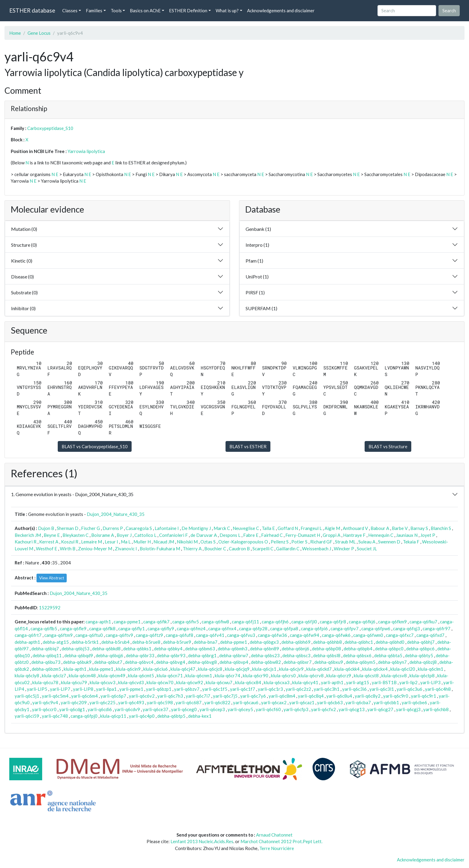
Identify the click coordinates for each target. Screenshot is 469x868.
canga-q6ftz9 (149, 635)
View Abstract (52, 578)
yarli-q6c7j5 (225, 696)
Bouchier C (215, 549)
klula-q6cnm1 (199, 675)
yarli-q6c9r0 (396, 696)
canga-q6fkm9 (392, 622)
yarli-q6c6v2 (142, 696)
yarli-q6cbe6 (414, 702)
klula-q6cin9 (128, 669)
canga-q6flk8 (102, 628)
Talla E (268, 528)
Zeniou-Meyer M (95, 549)
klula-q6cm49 (112, 675)
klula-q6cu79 (74, 682)
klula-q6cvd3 (131, 682)
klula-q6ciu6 (156, 669)
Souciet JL (367, 549)
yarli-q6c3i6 (354, 689)
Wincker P (344, 549)
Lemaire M (92, 542)
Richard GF (321, 542)
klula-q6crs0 (283, 675)
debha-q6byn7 (392, 662)
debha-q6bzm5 (46, 669)
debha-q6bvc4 (139, 662)
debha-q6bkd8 (106, 649)
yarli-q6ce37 (156, 709)
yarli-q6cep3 (212, 709)
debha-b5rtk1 (85, 642)
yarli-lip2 (408, 682)
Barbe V (400, 528)
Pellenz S (280, 542)
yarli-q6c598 (160, 702)
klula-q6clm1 (431, 669)
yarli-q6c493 (131, 702)
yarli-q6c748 (55, 716)
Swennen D (389, 542)
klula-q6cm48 (82, 675)
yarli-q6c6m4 (84, 696)
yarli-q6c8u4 (339, 696)
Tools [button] (116, 10)
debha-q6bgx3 (264, 642)
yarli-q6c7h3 (170, 696)
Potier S (299, 542)
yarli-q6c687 (189, 702)
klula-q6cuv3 (103, 682)
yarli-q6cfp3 (296, 709)
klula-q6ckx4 (375, 669)
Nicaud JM (164, 542)
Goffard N (288, 528)
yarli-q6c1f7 (243, 689)
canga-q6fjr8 (333, 622)
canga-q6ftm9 (58, 635)
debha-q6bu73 (46, 662)
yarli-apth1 (332, 682)
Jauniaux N (407, 535)
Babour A (380, 528)
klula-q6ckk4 (347, 669)
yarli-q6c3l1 (382, 689)
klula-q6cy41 (305, 682)
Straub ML (345, 542)
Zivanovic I (126, 549)
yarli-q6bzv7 (187, 689)
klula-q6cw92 (190, 682)
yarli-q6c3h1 (327, 689)
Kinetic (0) (22, 261)
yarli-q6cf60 (268, 709)
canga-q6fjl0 (304, 622)
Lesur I (111, 542)
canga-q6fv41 (210, 635)
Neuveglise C (246, 528)
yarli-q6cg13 (352, 709)
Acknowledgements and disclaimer (281, 10)
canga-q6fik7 (156, 622)
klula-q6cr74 (227, 675)
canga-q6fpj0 (84, 716)
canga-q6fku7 (423, 622)
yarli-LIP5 (37, 689)
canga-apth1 (98, 622)
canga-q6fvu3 (241, 635)
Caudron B (239, 549)
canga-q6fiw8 (215, 622)
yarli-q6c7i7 (198, 696)
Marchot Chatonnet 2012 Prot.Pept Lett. (281, 841)
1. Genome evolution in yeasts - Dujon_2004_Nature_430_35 (72, 494)
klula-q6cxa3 (277, 682)
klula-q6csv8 (394, 675)
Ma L (126, 542)
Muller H (142, 542)
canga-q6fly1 (131, 628)
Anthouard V (355, 528)
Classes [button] (70, 10)
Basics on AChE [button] (145, 10)
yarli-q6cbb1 (386, 702)
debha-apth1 (27, 642)
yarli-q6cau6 (246, 702)
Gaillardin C (288, 549)
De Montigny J (196, 528)
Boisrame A (103, 535)
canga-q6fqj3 (406, 628)
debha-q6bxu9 (329, 662)
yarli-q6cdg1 (72, 709)
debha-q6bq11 (47, 655)
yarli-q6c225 (102, 702)
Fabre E (251, 535)
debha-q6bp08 (326, 649)
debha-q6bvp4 (234, 662)
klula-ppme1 (101, 669)
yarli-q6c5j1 (27, 696)
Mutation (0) (24, 229)
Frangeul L (311, 528)
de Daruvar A (204, 535)
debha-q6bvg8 (202, 662)
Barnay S (419, 528)
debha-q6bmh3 (233, 649)
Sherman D (68, 528)
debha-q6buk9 (77, 662)
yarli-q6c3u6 (409, 689)
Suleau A (367, 542)
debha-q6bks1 (137, 649)
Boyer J (124, 535)
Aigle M (332, 528)
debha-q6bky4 (168, 649)
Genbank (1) (258, 229)
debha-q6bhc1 (359, 642)
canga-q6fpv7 (345, 628)
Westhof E (47, 549)
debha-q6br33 (140, 655)
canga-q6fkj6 (362, 622)
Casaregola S (139, 528)
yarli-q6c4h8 (438, 689)
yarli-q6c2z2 (298, 689)
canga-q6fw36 (272, 635)
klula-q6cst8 (366, 675)
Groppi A (332, 535)
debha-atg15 (56, 642)
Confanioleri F (173, 535)
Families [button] (94, 10)
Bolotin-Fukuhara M (160, 549)
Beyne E (52, 535)
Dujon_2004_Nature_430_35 (116, 514)
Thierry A (192, 549)
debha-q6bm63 (200, 649)
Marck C (222, 528)
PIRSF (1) (255, 292)
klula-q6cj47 (183, 669)
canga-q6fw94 (304, 635)
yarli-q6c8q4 (311, 696)
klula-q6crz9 (339, 675)
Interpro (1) (257, 245)
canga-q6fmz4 (191, 628)
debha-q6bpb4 (358, 649)
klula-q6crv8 (311, 675)
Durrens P (113, 528)
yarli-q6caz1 (302, 702)
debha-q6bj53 (76, 649)
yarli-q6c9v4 (45, 702)
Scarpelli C (263, 549)
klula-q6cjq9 (237, 669)
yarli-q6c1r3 (270, 689)
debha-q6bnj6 (296, 649)
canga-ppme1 (127, 622)
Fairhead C (272, 535)
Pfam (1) (254, 261)
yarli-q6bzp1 (159, 689)
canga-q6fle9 (73, 628)
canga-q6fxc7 (400, 635)
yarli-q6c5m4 (55, 696)
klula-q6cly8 (27, 675)
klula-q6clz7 (54, 675)
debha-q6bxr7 (298, 662)
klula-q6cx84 (248, 682)
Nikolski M (187, 542)
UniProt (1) (257, 277)
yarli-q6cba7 (358, 702)
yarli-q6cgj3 (408, 709)
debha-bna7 (206, 642)
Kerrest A (49, 542)
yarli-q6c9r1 (424, 696)
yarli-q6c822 (217, 702)
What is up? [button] (227, 10)
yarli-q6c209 (74, 702)
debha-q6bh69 (296, 642)
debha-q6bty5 (419, 655)
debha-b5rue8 (146, 642)
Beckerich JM (28, 535)
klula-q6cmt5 (141, 675)
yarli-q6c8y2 (368, 696)
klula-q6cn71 (170, 675)
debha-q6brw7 (234, 655)
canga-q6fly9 (161, 628)
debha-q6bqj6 (109, 655)
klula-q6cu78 (45, 682)
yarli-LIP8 (83, 689)
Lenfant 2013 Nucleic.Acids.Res (202, 841)
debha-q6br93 (171, 655)
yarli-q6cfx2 (323, 709)
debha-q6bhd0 (390, 642)
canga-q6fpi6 (314, 628)
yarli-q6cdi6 (100, 709)
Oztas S (208, 542)
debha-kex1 (200, 716)
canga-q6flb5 (44, 628)
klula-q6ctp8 (422, 675)
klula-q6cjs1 (264, 669)
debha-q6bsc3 (296, 655)
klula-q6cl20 (403, 669)
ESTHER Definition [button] (188, 10)
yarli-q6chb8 (436, 709)
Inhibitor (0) (23, 308)
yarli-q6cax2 (274, 702)
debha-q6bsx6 (357, 655)
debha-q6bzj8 (423, 662)
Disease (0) (22, 277)
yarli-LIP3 (430, 682)
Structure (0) (24, 245)
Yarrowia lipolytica (86, 151)
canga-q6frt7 (28, 635)
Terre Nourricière (277, 848)
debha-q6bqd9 (79, 655)
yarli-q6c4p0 (142, 716)
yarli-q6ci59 (27, 716)
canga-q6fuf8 (179, 635)
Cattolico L (145, 535)
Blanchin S (441, 528)
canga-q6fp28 (253, 628)
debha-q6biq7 (45, 649)
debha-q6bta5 (388, 655)
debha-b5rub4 (115, 642)
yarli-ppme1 (131, 689)
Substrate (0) (24, 292)
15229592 (50, 608)
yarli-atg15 (358, 682)
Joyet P (428, 535)
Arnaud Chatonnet (274, 835)
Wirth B (68, 549)
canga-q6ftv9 (119, 635)
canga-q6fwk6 (336, 635)
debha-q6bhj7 (421, 642)
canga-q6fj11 (245, 622)
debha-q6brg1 (202, 655)
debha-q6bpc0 (389, 649)
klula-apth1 (75, 669)
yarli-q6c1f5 (215, 689)
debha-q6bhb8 (328, 642)
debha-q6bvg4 (171, 662)
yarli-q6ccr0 (44, 709)
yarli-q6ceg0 (184, 709)
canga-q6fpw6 (376, 628)
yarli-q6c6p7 (113, 696)
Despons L (230, 535)
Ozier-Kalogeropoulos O (243, 542)
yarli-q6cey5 (240, 709)
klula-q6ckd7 (319, 669)
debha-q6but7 (108, 662)
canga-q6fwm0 (368, 635)
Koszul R (70, 542)
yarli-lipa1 (106, 689)
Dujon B (46, 528)
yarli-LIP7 (60, 689)
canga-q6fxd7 (430, 635)
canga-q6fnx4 (222, 628)
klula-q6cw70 (160, 682)
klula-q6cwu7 (219, 682)
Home (15, 33)
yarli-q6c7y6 (253, 696)
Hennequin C (381, 535)
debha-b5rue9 (177, 642)
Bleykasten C (76, 535)
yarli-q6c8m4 (282, 696)
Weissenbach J (317, 549)
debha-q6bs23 (265, 655)
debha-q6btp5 (171, 716)
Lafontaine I (167, 528)
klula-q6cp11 (113, 716)
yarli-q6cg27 (380, 709)
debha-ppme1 (234, 642)
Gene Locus (39, 33)
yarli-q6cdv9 (127, 709)
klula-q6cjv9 (291, 669)
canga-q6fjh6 (275, 622)
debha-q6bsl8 (327, 655)
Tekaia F (411, 542)
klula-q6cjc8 (210, 669)
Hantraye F (354, 535)
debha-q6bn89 (265, 649)
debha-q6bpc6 (420, 649)
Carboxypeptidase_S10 (50, 128)
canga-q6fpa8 (284, 628)
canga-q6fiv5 (186, 622)
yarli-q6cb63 (330, 702)
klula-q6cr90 (256, 675)
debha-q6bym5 (361, 662)
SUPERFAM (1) (261, 308)
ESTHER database (32, 10)
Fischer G (90, 528)
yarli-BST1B (384, 682)
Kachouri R (26, 542)
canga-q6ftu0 (89, 635)
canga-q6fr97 (437, 628)
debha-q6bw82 (266, 662)
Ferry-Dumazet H (303, 535)
